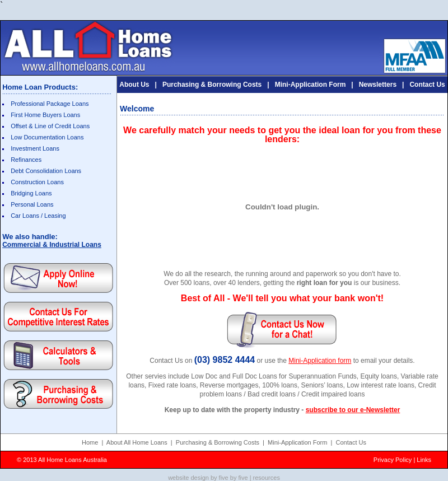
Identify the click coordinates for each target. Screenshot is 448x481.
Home (90, 442)
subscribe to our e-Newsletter (353, 410)
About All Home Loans (137, 442)
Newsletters (378, 85)
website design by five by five (208, 478)
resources (267, 478)
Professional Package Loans (50, 104)
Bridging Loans (31, 193)
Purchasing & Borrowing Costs (212, 85)
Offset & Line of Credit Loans (50, 126)
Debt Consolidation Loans (46, 171)
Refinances (26, 160)
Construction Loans (37, 182)
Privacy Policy (393, 460)
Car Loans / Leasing (38, 216)
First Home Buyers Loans (45, 115)
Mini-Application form (320, 361)
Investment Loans (35, 148)
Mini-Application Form (311, 85)
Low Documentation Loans (47, 137)
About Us (134, 85)
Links (424, 460)
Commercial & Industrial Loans (52, 245)
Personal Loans (32, 204)
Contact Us (427, 85)
